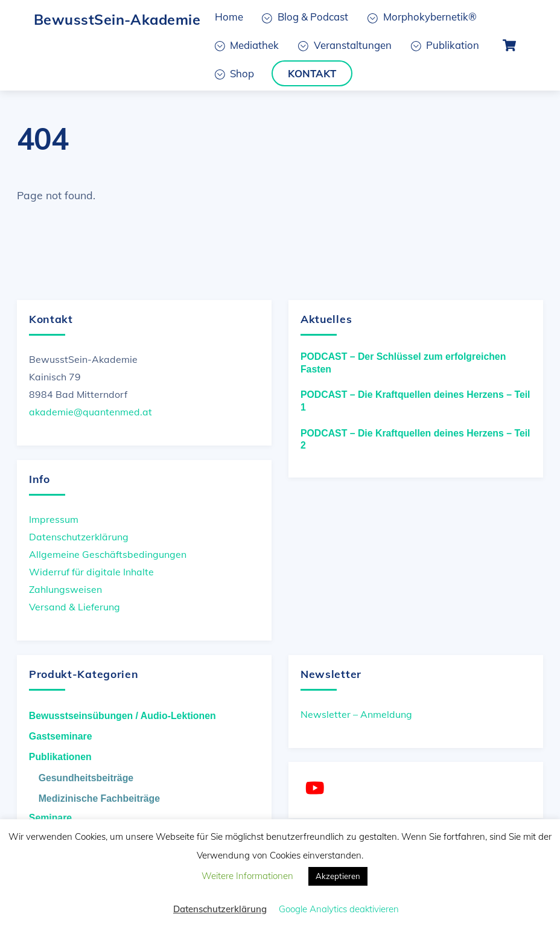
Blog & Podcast (305, 17)
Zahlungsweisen (65, 589)
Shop (235, 73)
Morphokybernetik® (422, 17)
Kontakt (312, 73)
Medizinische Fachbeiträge (99, 798)
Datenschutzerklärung (79, 537)
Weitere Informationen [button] (247, 876)
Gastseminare (61, 736)
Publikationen (60, 757)
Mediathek (247, 45)
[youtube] (317, 788)
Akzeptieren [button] (338, 876)
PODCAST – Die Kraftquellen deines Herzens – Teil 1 (415, 401)
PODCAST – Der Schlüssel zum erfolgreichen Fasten (403, 363)
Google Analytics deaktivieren (339, 909)
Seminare (50, 818)
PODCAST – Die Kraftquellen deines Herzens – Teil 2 (415, 440)
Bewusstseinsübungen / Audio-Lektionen (122, 716)
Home (229, 17)
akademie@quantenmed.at (91, 412)
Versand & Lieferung (75, 607)
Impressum (54, 519)
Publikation (445, 45)
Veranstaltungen (345, 45)
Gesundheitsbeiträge (86, 778)
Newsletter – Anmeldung (356, 714)
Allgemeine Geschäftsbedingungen (108, 554)
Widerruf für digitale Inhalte (91, 572)
